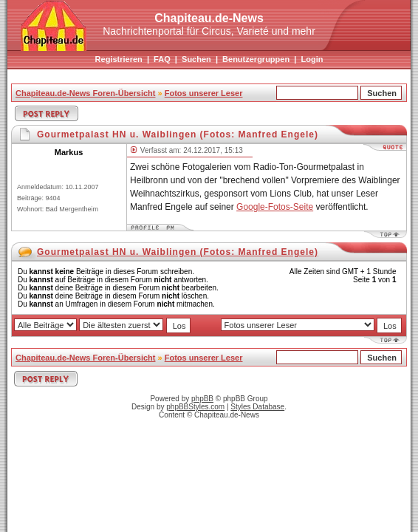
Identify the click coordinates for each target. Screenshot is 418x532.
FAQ (162, 59)
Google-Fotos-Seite (275, 207)
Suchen (196, 59)
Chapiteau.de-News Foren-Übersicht (85, 93)
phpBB (202, 399)
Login (312, 59)
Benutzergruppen (256, 59)
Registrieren (119, 59)
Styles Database (257, 407)
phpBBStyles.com (195, 407)
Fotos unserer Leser (204, 93)
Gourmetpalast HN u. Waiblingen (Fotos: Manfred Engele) (178, 252)
